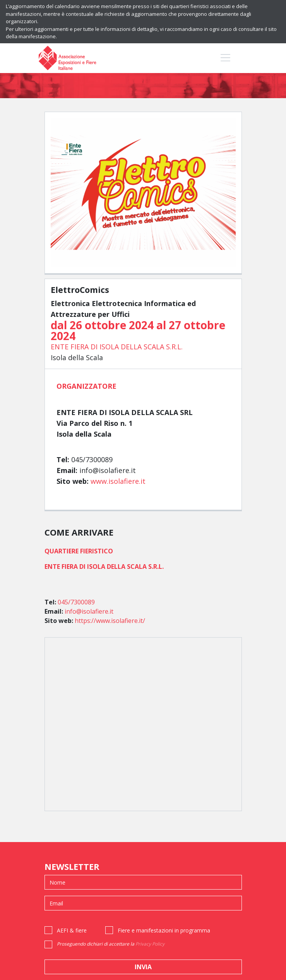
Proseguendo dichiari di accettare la (111, 944)
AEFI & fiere (72, 930)
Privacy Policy (150, 944)
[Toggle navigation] (225, 57)
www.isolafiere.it (118, 481)
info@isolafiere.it (89, 611)
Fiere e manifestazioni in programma (164, 930)
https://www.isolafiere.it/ (110, 621)
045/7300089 (76, 602)
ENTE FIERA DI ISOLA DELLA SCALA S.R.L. (117, 347)
